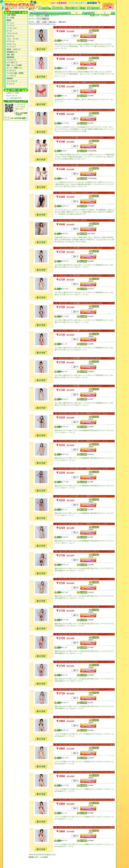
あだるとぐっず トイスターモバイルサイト (69, 863)
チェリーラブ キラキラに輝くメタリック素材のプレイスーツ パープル (83, 469)
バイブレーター (12, 28)
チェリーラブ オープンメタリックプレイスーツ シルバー (79, 689)
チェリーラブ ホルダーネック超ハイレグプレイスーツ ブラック (81, 27)
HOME (32, 16)
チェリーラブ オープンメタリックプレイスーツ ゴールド (79, 579)
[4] (37, 24)
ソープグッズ (11, 76)
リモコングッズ (12, 34)
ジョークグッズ (12, 81)
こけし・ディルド (13, 39)
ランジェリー (11, 47)
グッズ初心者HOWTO (14, 98)
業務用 (9, 20)
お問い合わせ (86, 861)
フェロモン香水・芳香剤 (15, 73)
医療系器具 (10, 57)
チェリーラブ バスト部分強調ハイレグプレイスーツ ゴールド (80, 275)
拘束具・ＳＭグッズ (13, 49)
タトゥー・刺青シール (14, 68)
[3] (35, 24)
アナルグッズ (11, 60)
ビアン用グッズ (12, 63)
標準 (38, 22)
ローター (10, 31)
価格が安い (53, 22)
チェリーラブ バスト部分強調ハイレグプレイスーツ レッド (79, 331)
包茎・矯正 (10, 55)
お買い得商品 (11, 15)
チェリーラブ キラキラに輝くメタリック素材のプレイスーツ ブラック (83, 413)
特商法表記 (63, 861)
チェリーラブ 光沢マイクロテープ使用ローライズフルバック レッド (83, 82)
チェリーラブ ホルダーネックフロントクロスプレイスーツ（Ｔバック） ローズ (86, 827)
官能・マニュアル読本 (14, 65)
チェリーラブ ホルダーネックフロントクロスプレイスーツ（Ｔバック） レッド (86, 800)
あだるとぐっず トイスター (34, 861)
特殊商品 (10, 78)
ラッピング (10, 84)
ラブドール (10, 41)
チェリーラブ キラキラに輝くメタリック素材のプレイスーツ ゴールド (83, 441)
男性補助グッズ (12, 52)
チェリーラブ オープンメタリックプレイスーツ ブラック (79, 551)
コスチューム (11, 44)
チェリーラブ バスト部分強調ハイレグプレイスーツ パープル (80, 303)
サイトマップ (48, 863)
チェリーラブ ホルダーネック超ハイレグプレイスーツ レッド (80, 55)
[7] (43, 24)
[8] (45, 24)
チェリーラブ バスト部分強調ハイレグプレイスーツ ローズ (79, 358)
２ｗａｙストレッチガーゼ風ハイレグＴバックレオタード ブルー (81, 137)
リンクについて (36, 863)
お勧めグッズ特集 (13, 93)
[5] (39, 24)
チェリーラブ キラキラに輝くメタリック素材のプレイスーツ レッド (83, 496)
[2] (32, 24)
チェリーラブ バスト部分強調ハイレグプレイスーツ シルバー (80, 386)
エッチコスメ (11, 71)
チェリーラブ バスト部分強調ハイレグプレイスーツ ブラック (80, 248)
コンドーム (10, 26)
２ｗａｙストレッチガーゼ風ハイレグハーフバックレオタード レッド (83, 165)
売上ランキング (12, 95)
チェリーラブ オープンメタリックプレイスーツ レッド (78, 634)
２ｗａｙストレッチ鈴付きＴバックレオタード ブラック (78, 193)
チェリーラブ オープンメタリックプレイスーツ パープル (79, 606)
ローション (10, 23)
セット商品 (10, 18)
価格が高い (62, 22)
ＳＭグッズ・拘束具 (42, 16)
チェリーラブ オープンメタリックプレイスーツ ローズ (78, 662)
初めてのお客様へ (51, 861)
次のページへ (51, 24)
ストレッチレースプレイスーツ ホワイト (73, 220)
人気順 (44, 22)
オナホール (10, 36)
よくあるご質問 (74, 861)
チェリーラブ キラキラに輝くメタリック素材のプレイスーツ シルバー (83, 524)
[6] (41, 24)
